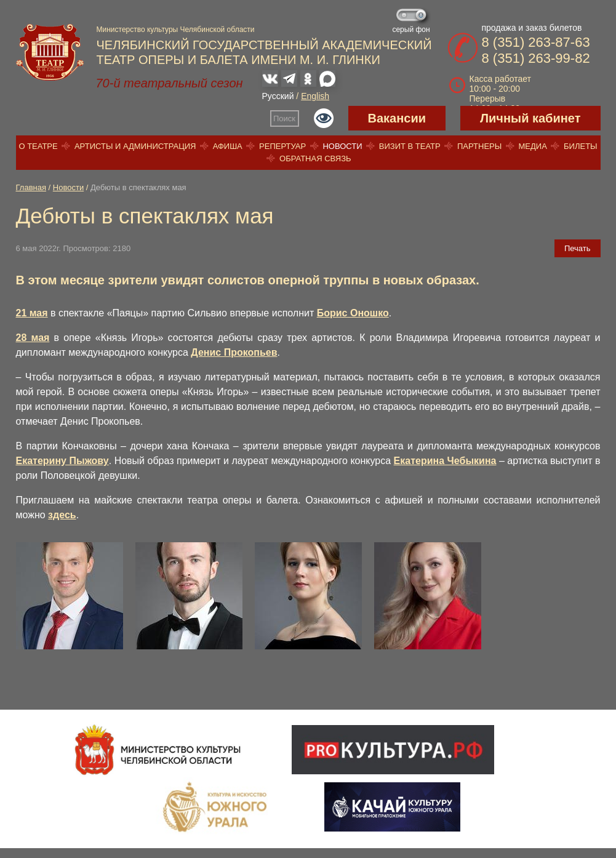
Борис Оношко (353, 313)
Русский (278, 96)
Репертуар (282, 146)
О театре (38, 146)
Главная (31, 187)
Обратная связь (315, 158)
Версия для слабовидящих (324, 118)
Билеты (581, 146)
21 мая (32, 313)
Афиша (228, 146)
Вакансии (397, 118)
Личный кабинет (530, 118)
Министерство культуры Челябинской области (176, 30)
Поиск (284, 118)
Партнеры (479, 146)
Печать (578, 248)
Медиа (532, 146)
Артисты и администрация (135, 146)
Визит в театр (410, 146)
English (315, 96)
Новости (342, 146)
